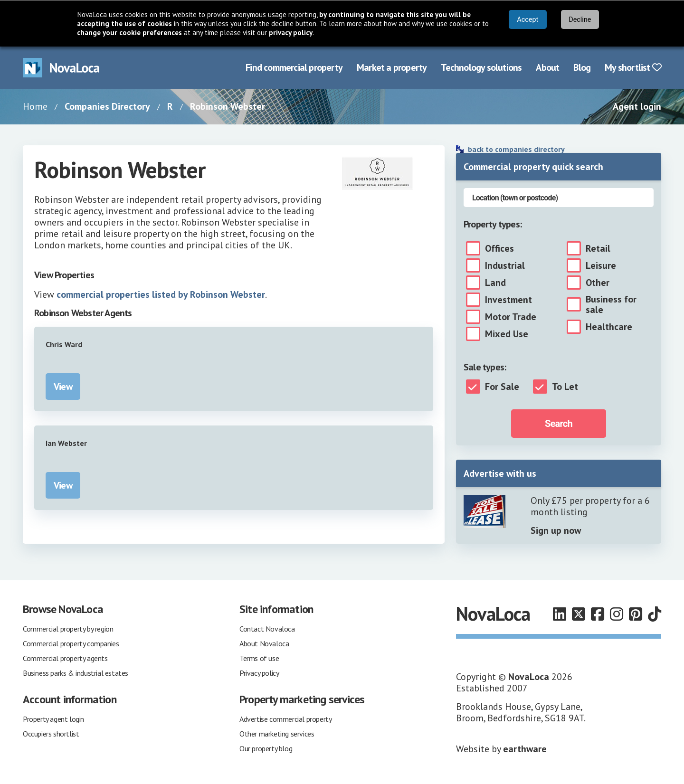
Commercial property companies (71, 643)
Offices (499, 248)
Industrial (505, 265)
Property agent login (53, 719)
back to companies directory (516, 149)
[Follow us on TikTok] (655, 614)
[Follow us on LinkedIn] (560, 614)
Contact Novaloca (267, 629)
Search (559, 424)
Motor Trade (511, 317)
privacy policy (291, 33)
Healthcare (609, 327)
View (63, 387)
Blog (582, 67)
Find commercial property (294, 67)
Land (495, 283)
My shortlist (633, 67)
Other (598, 283)
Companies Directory (107, 106)
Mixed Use (507, 334)
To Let (565, 387)
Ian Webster (66, 443)
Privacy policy (259, 673)
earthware (525, 749)
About (547, 67)
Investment (508, 300)
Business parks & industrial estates (76, 673)
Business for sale (611, 304)
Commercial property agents (65, 658)
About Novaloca (264, 643)
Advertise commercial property (285, 719)
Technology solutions (481, 67)
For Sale (502, 387)
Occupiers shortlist (51, 734)
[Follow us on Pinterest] (636, 614)
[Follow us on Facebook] (598, 614)
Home (35, 106)
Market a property (392, 67)
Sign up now (556, 530)
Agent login (637, 106)
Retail (598, 248)
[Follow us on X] (579, 614)
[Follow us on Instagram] (617, 614)
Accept (527, 20)
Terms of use (259, 658)
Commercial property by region (68, 629)
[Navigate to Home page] (61, 68)
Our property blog (266, 748)
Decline (580, 20)
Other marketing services (277, 734)
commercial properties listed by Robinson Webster (161, 294)
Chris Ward (64, 344)
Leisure (601, 265)
